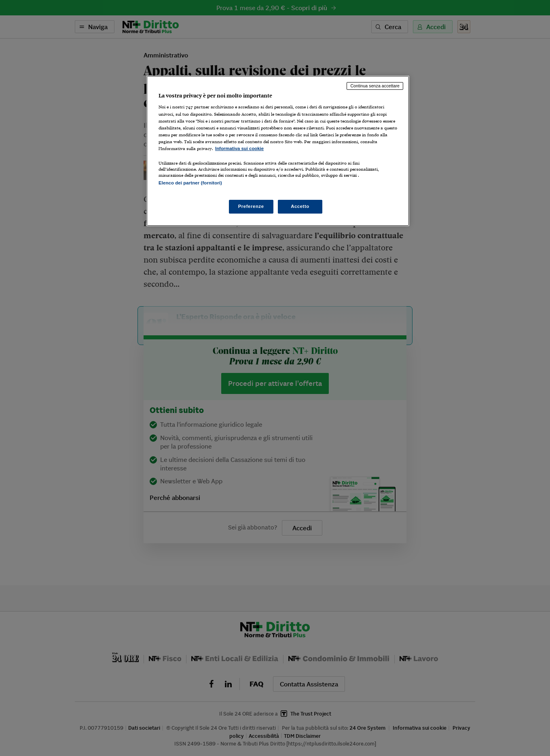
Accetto (300, 206)
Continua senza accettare (375, 86)
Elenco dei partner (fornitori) (190, 183)
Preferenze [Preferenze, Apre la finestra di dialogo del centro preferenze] (251, 206)
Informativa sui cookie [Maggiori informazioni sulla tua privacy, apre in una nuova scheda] (239, 148)
